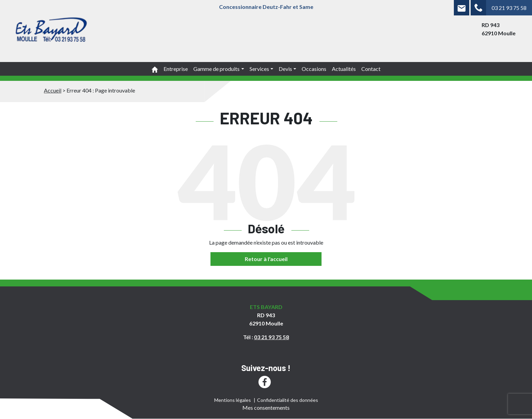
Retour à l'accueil (266, 259)
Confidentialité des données (288, 400)
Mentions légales (233, 400)
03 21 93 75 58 (509, 8)
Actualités (344, 69)
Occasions (314, 69)
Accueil (53, 90)
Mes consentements (266, 408)
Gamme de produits (216, 69)
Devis (285, 69)
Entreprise (176, 69)
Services (259, 69)
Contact (371, 69)
